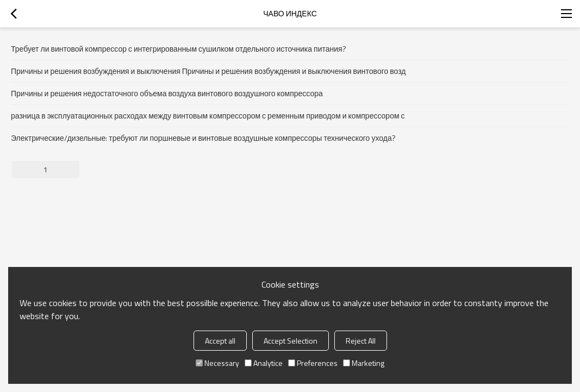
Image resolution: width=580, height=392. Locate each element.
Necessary (217, 363)
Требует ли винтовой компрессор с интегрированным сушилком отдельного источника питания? (179, 49)
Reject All (361, 341)
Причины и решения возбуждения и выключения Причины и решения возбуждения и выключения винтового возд (208, 71)
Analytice (264, 363)
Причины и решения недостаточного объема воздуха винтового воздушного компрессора (167, 93)
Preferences (313, 363)
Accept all (220, 341)
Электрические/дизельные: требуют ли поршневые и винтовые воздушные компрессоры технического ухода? (203, 138)
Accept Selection (291, 341)
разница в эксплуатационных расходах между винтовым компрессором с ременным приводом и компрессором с (208, 116)
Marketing (364, 363)
